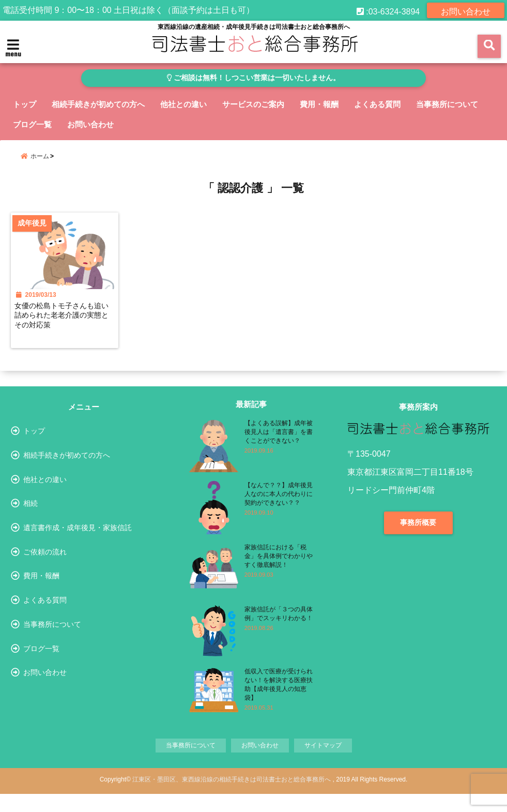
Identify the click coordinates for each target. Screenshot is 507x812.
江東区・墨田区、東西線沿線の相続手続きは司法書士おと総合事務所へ (232, 798)
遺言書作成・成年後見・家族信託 (78, 558)
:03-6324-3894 (388, 10)
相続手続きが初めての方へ (98, 104)
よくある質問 (377, 104)
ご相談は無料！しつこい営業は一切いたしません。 (254, 78)
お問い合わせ (466, 10)
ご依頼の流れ (45, 586)
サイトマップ (327, 763)
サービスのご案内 (253, 104)
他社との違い (183, 104)
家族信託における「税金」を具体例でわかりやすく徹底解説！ (279, 566)
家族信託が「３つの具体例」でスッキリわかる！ (279, 624)
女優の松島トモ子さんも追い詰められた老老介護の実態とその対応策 (65, 324)
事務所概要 (418, 533)
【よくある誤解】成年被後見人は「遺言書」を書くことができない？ (279, 442)
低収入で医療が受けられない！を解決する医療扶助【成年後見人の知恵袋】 (279, 695)
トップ (25, 104)
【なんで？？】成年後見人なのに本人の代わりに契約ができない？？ (279, 504)
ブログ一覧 (32, 124)
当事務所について (447, 104)
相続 (30, 529)
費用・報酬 (319, 104)
